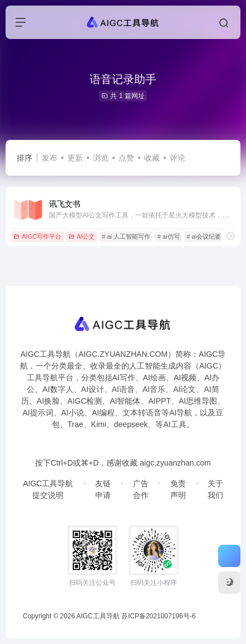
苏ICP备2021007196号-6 (158, 616)
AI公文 (82, 236)
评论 (178, 158)
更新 (75, 158)
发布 (50, 158)
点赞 (126, 158)
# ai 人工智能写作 (126, 236)
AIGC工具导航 (98, 616)
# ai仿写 (169, 236)
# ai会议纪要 (204, 236)
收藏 (152, 158)
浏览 (101, 158)
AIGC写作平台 (37, 236)
